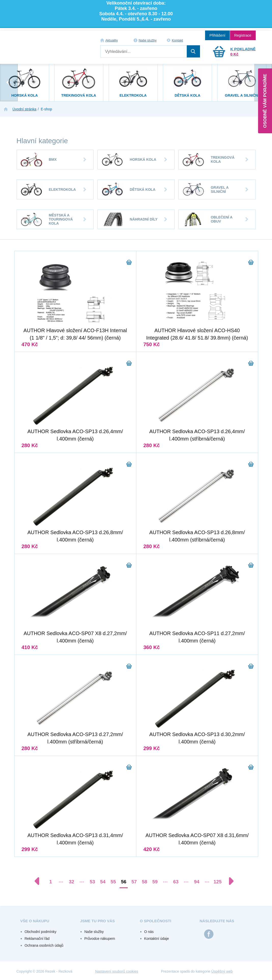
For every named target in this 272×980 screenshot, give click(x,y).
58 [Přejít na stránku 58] (144, 882)
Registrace (243, 35)
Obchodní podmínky (41, 932)
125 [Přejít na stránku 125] (218, 882)
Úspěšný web (222, 971)
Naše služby (148, 40)
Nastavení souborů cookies (117, 971)
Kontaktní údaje (157, 939)
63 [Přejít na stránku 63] (176, 882)
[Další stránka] (229, 881)
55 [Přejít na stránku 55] (113, 882)
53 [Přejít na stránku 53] (92, 882)
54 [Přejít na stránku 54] (103, 882)
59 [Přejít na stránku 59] (155, 882)
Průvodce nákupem (100, 939)
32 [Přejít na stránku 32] (71, 882)
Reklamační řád (37, 939)
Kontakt (177, 40)
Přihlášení (217, 35)
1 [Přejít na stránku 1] (51, 882)
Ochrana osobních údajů (44, 945)
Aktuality (112, 40)
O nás (149, 932)
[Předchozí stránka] (39, 881)
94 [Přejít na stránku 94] (197, 882)
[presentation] (9, 83)
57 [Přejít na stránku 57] (134, 882)
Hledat (193, 51)
